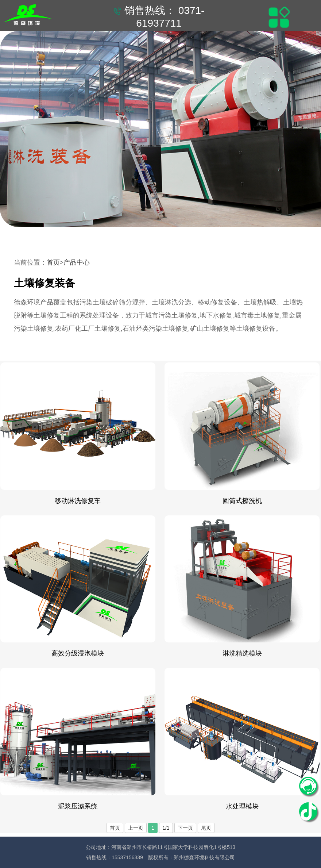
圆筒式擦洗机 (242, 501)
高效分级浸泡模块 (78, 653)
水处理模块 (242, 806)
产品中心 (77, 262)
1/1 (166, 828)
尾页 (206, 828)
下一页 (185, 828)
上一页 (136, 828)
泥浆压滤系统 (78, 806)
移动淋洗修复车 (78, 501)
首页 (53, 262)
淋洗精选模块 (242, 653)
